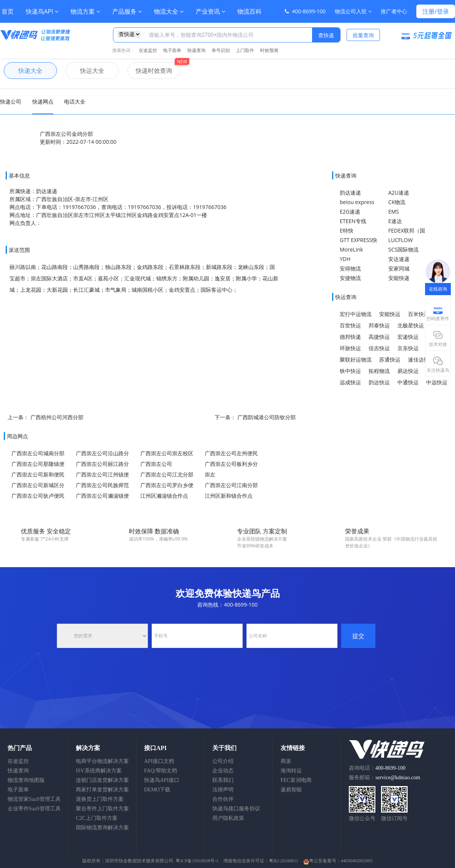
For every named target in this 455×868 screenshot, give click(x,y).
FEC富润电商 (296, 780)
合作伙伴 (223, 799)
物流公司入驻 (353, 11)
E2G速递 (350, 211)
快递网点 (43, 101)
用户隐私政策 (228, 818)
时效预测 (269, 50)
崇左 (210, 474)
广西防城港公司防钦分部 (267, 417)
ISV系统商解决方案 (99, 771)
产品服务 (127, 11)
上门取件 (245, 50)
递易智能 (291, 790)
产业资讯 (210, 11)
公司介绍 (223, 761)
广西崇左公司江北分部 (167, 474)
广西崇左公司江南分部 (231, 485)
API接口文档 (159, 761)
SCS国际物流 (403, 249)
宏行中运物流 (356, 314)
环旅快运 (350, 348)
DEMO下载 (157, 790)
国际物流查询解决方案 (102, 828)
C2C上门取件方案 (97, 818)
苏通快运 (390, 359)
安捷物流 (350, 278)
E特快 (347, 230)
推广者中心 (394, 11)
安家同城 (399, 268)
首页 (8, 11)
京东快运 (408, 348)
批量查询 (363, 35)
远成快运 (350, 382)
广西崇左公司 (156, 464)
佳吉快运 (379, 348)
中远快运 (437, 382)
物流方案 (85, 11)
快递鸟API (42, 11)
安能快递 (399, 278)
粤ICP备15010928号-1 (197, 861)
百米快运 (419, 314)
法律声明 (223, 790)
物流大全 (169, 11)
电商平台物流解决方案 (102, 761)
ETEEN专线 (353, 221)
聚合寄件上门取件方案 (102, 809)
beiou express (357, 202)
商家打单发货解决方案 (102, 790)
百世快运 (350, 325)
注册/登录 (436, 11)
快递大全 (23, 71)
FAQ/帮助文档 (161, 771)
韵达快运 (379, 382)
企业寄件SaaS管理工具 (34, 809)
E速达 (395, 221)
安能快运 (390, 314)
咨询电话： (377, 768)
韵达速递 (350, 193)
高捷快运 (379, 337)
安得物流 (350, 268)
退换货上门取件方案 (100, 799)
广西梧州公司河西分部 (57, 417)
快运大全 (85, 71)
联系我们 (223, 780)
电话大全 (75, 101)
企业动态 (223, 771)
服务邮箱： (384, 778)
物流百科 (249, 11)
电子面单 (172, 50)
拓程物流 (379, 371)
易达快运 (408, 371)
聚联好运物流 (356, 359)
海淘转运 (291, 771)
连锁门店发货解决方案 (102, 780)
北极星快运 (411, 325)
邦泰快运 (379, 325)
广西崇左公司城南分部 (38, 453)
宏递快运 (408, 337)
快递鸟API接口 (162, 780)
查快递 (326, 35)
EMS (394, 211)
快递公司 (11, 101)
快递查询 (196, 50)
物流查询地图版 (26, 780)
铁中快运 (350, 371)
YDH (345, 259)
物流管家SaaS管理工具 (34, 799)
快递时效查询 (150, 71)
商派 (286, 761)
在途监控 (148, 50)
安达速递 (399, 259)
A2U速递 (399, 193)
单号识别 (221, 50)
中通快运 (408, 382)
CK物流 (397, 202)
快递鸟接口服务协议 (236, 809)
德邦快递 (350, 337)
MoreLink (351, 249)
